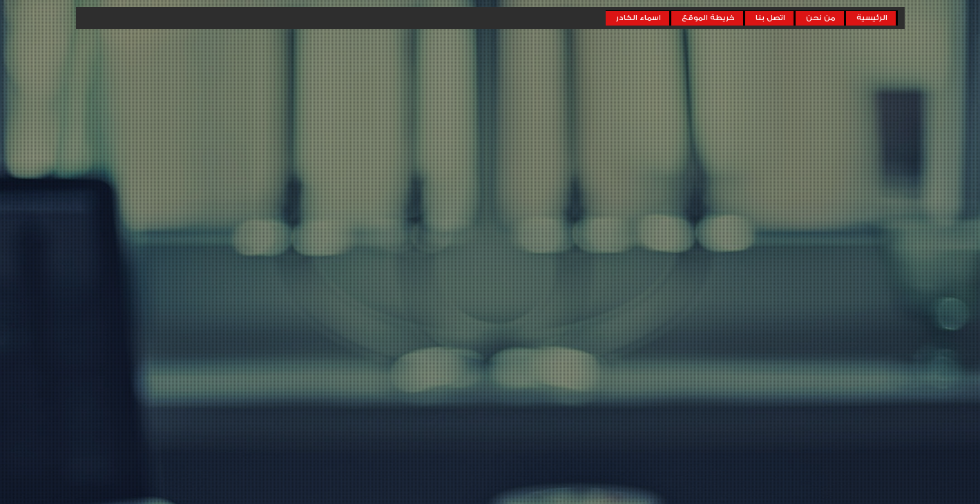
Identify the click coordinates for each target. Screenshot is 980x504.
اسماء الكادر (638, 18)
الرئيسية (872, 18)
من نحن (821, 18)
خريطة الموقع (708, 18)
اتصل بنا (770, 18)
